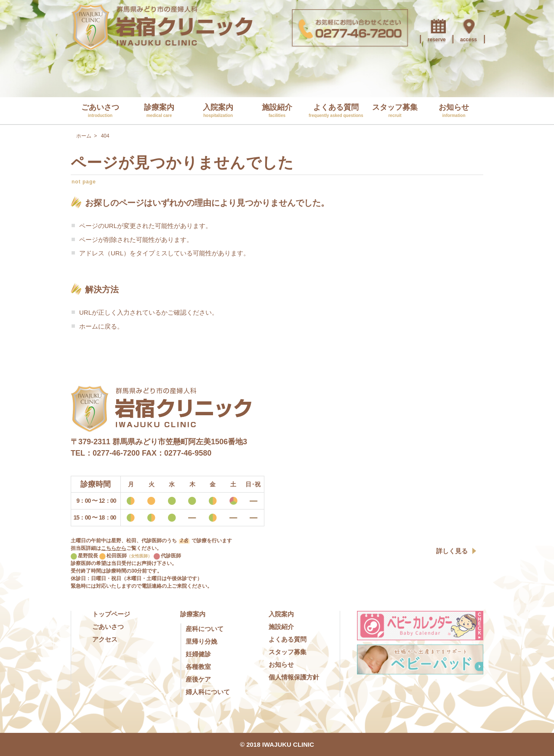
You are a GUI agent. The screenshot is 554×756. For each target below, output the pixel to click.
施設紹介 (277, 110)
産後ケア (198, 679)
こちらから (114, 548)
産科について (205, 629)
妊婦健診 (198, 654)
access (469, 40)
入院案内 (218, 110)
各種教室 (198, 667)
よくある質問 (336, 110)
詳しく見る (452, 551)
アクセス (105, 639)
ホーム (89, 326)
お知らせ (454, 110)
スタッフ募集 (395, 110)
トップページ (111, 614)
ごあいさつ (100, 110)
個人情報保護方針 (294, 677)
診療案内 (159, 110)
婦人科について (208, 692)
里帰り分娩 (201, 641)
